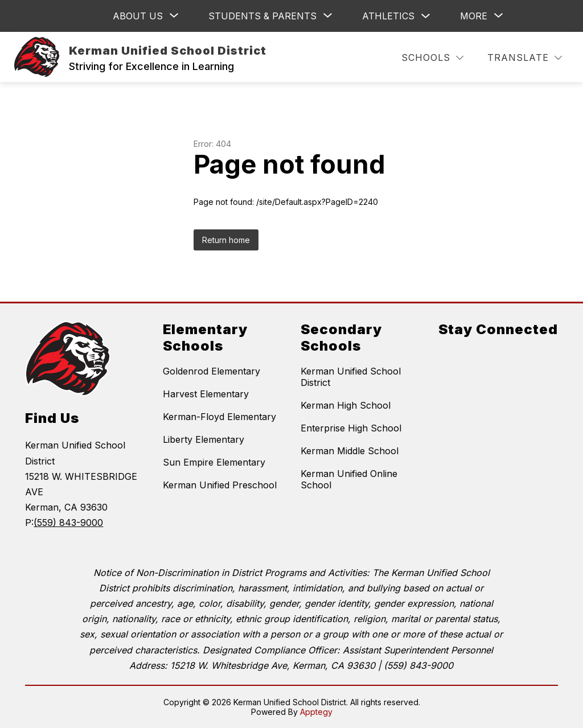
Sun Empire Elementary (214, 462)
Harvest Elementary (206, 394)
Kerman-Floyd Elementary (219, 417)
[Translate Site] (525, 58)
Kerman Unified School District (351, 377)
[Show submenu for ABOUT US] (138, 16)
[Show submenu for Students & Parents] (262, 16)
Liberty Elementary (204, 439)
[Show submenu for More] (474, 16)
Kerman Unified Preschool (220, 485)
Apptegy (316, 712)
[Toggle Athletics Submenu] (426, 16)
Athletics (388, 16)
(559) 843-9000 (68, 523)
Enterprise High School (351, 428)
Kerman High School (346, 405)
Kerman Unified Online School (349, 479)
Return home (226, 240)
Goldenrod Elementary (212, 371)
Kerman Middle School (350, 451)
